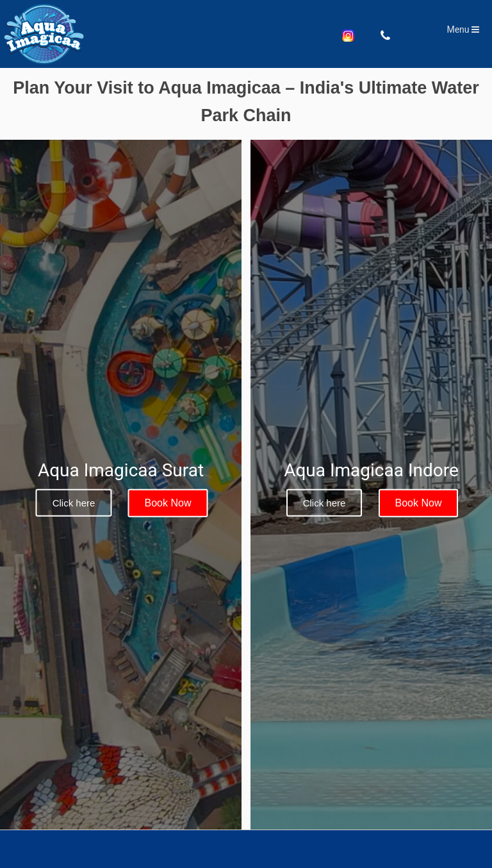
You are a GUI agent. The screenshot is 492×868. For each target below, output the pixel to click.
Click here (74, 503)
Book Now (168, 503)
